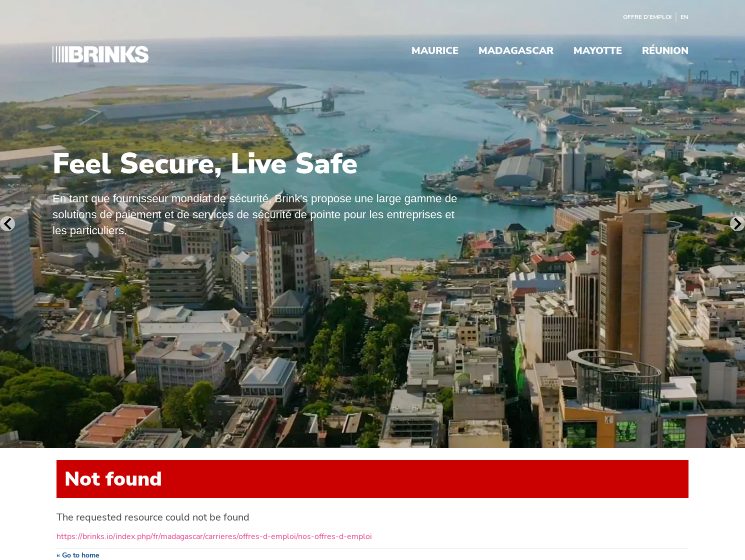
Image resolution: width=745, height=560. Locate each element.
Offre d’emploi (647, 17)
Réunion (665, 52)
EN (684, 17)
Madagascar (516, 52)
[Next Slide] (737, 224)
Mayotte (598, 52)
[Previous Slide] (7, 224)
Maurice (435, 52)
